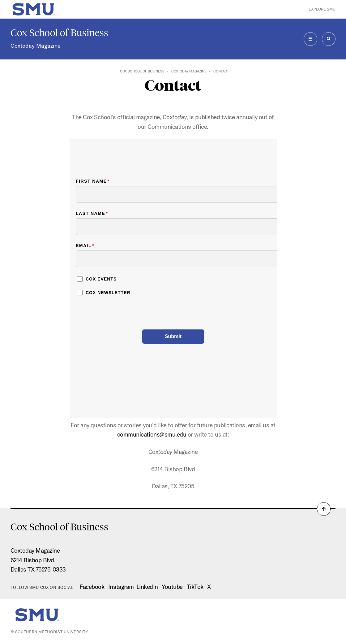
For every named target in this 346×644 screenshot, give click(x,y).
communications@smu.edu (152, 434)
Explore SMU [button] (322, 9)
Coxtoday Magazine (36, 46)
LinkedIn (147, 587)
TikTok (195, 587)
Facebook (92, 587)
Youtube (172, 587)
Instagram (121, 587)
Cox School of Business (59, 33)
